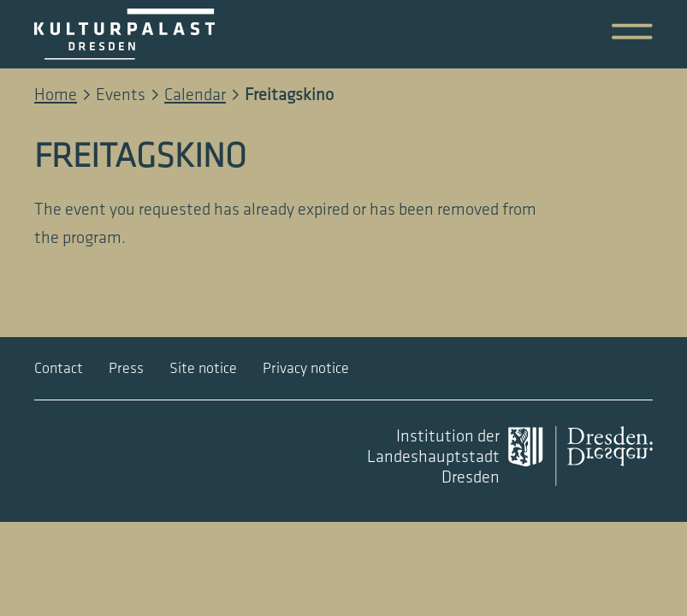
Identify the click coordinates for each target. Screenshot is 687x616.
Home (56, 95)
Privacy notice (306, 368)
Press (126, 368)
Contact (59, 368)
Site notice (203, 368)
